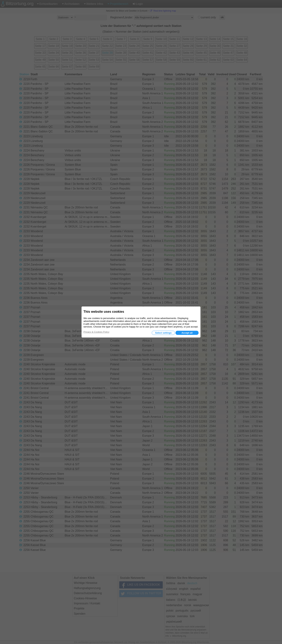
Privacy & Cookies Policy (96, 332)
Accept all (187, 333)
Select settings (163, 333)
